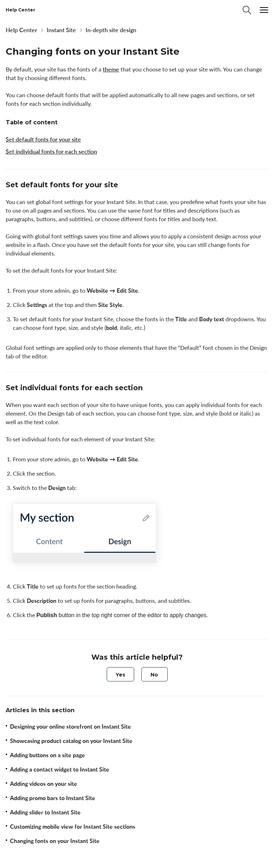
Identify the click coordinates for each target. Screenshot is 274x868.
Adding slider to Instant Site (45, 812)
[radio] (120, 674)
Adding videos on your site (44, 784)
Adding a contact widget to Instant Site (60, 769)
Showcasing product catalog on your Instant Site (71, 741)
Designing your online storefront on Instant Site (70, 726)
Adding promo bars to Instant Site (53, 798)
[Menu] (264, 10)
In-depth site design (111, 30)
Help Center (21, 30)
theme (111, 69)
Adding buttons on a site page (47, 755)
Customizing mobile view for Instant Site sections (73, 827)
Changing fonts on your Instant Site (55, 841)
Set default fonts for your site (43, 139)
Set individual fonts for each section (51, 152)
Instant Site (61, 30)
